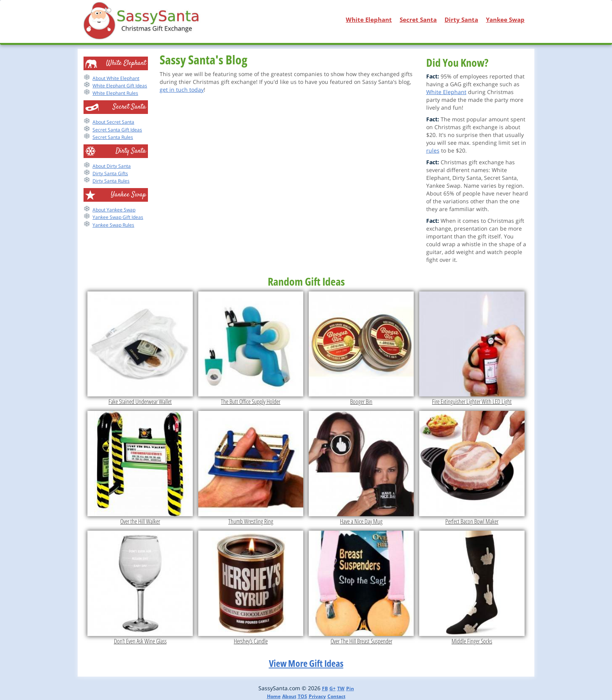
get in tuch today (182, 90)
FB (325, 688)
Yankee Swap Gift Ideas (118, 217)
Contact (336, 696)
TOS (302, 696)
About (289, 696)
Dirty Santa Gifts (110, 173)
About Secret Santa (113, 122)
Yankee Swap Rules (113, 225)
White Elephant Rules (115, 93)
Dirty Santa (461, 20)
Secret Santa (418, 20)
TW (341, 688)
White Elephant (369, 20)
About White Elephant (116, 78)
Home (274, 696)
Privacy (317, 696)
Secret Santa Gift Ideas (117, 130)
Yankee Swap (505, 20)
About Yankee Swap (114, 210)
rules (433, 150)
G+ (333, 688)
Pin (350, 688)
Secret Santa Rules (113, 137)
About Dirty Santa (112, 166)
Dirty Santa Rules (111, 181)
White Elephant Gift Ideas (120, 86)
